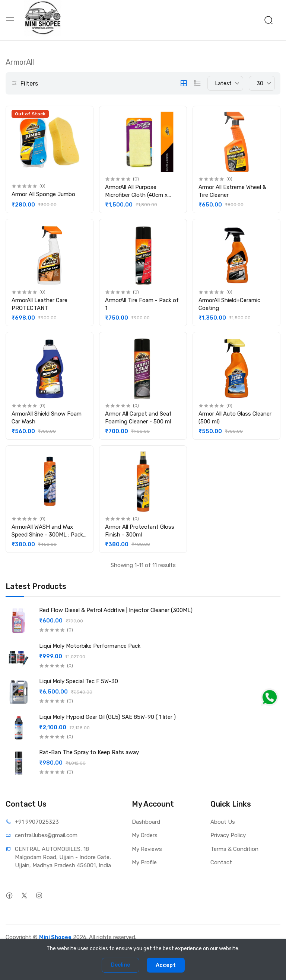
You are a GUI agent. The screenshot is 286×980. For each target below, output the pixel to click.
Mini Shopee (55, 937)
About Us (223, 822)
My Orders (145, 835)
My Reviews (147, 849)
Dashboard (146, 822)
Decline (120, 965)
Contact (221, 862)
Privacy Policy (228, 835)
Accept (166, 965)
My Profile (144, 862)
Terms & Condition (234, 849)
